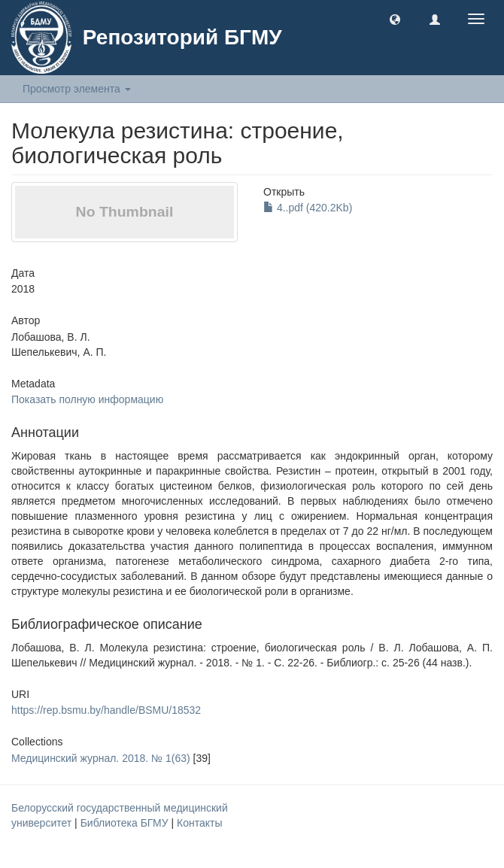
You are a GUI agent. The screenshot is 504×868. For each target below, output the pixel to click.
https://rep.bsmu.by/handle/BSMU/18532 (106, 710)
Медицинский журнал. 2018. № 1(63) (101, 758)
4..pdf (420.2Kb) (308, 208)
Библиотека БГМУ (126, 823)
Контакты (199, 823)
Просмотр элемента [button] (77, 89)
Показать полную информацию (87, 399)
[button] (395, 19)
